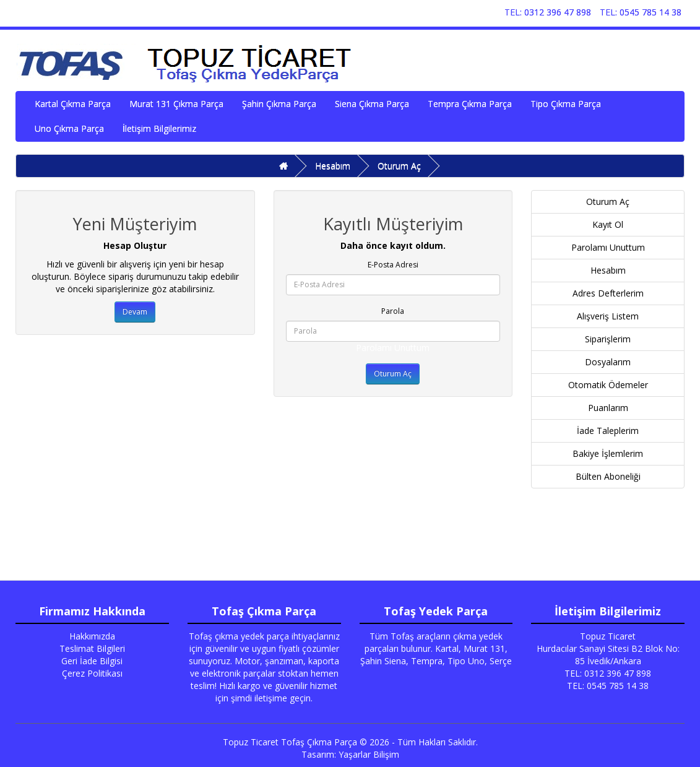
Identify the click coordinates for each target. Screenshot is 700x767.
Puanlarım (608, 408)
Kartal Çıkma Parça (73, 104)
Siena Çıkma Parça (372, 104)
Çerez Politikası (92, 673)
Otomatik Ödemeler (608, 385)
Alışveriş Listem (608, 316)
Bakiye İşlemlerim (608, 453)
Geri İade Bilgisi (92, 661)
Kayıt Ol (608, 224)
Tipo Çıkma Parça (566, 104)
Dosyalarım (608, 362)
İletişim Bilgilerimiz (159, 128)
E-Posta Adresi (393, 265)
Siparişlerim (608, 339)
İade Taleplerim (608, 431)
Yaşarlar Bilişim (369, 754)
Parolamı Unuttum (393, 348)
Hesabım (333, 166)
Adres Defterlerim (608, 293)
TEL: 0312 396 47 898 (548, 12)
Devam (135, 312)
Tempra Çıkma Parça (470, 104)
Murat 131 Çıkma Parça (176, 104)
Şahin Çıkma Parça (279, 104)
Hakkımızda (92, 636)
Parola (393, 311)
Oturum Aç (399, 166)
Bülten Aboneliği (608, 476)
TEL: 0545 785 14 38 (641, 12)
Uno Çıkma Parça (69, 128)
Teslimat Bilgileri (92, 648)
